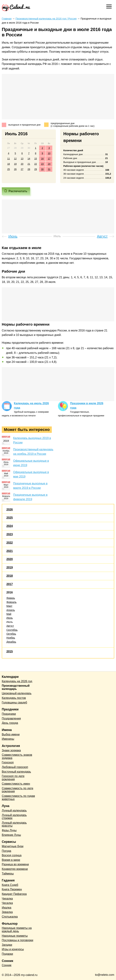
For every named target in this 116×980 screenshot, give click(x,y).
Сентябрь (12, 630)
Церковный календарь (17, 693)
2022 (10, 543)
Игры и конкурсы (13, 949)
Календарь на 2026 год (17, 681)
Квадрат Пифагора (14, 894)
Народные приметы (15, 936)
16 (42, 159)
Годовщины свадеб (14, 703)
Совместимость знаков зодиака (17, 756)
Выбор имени (11, 734)
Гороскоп (8, 762)
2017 (10, 584)
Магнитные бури (13, 846)
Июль (10, 622)
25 (9, 169)
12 (15, 159)
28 (29, 169)
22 (36, 164)
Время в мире (11, 860)
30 (42, 169)
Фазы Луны (9, 830)
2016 (10, 592)
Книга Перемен (12, 889)
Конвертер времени (15, 869)
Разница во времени (15, 864)
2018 (10, 576)
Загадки (7, 945)
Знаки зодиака (11, 750)
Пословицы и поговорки (18, 940)
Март (9, 606)
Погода (6, 851)
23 (42, 164)
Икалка (6, 908)
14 (29, 159)
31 (49, 169)
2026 (10, 509)
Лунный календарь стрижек (14, 817)
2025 (10, 518)
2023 (10, 534)
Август (10, 626)
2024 (10, 526)
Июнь (10, 618)
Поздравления (11, 718)
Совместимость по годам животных (18, 798)
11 (9, 159)
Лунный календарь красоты (14, 824)
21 (29, 164)
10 (49, 153)
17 (49, 159)
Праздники (9, 714)
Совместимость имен (16, 784)
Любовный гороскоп (15, 767)
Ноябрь (11, 638)
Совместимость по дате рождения (18, 790)
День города (10, 723)
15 (36, 159)
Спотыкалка (10, 917)
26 (15, 169)
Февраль (11, 602)
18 (9, 164)
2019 (10, 567)
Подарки (7, 954)
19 (15, 164)
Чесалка (7, 903)
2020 (10, 559)
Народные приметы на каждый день (17, 930)
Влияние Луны (11, 835)
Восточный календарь (16, 772)
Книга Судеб (10, 885)
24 (49, 164)
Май (9, 614)
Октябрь (11, 634)
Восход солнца (12, 855)
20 (22, 164)
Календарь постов (14, 698)
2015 (10, 651)
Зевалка (7, 912)
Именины (8, 739)
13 (22, 159)
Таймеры (8, 874)
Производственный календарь (16, 687)
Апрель (11, 610)
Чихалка (7, 899)
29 (36, 169)
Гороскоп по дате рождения (13, 778)
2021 (10, 551)
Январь (11, 598)
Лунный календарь (14, 810)
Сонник (7, 965)
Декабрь (11, 642)
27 (22, 169)
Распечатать (18, 191)
